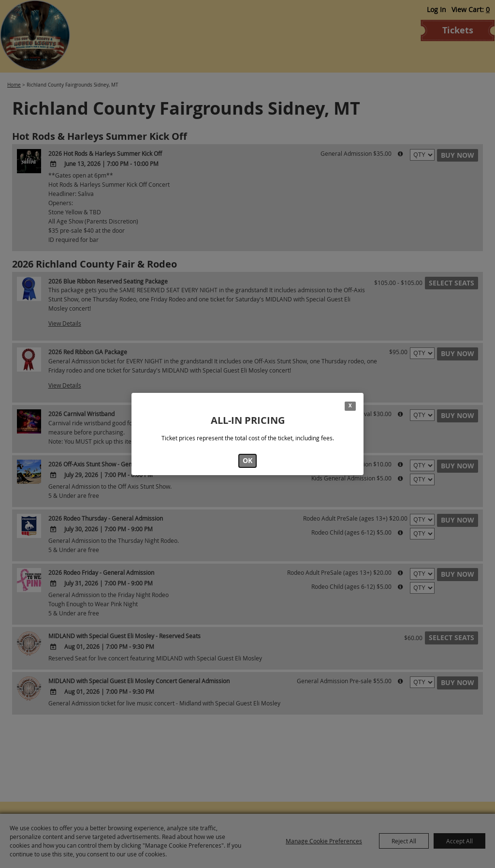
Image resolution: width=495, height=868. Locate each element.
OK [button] (247, 460)
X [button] (350, 406)
